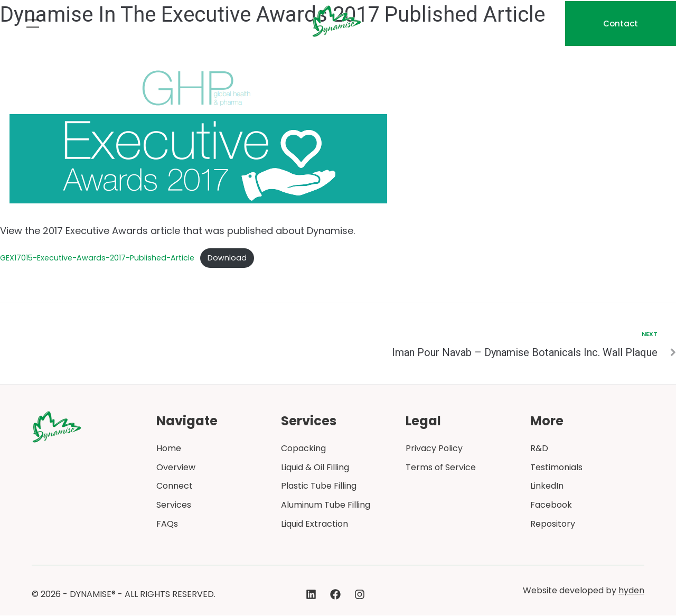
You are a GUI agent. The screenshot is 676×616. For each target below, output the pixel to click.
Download (228, 258)
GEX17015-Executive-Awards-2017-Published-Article (97, 258)
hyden (631, 591)
